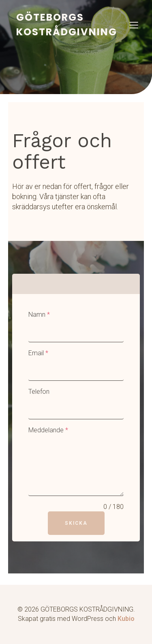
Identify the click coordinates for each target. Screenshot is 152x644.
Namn (39, 314)
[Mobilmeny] (134, 25)
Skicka (76, 523)
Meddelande (48, 430)
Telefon (39, 392)
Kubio (126, 619)
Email (38, 353)
